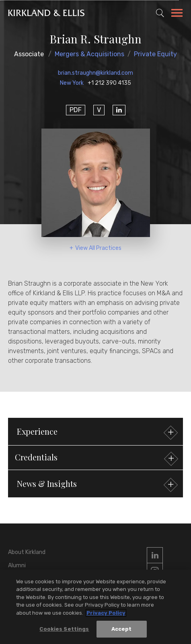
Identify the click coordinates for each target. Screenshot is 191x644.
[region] (95, 607)
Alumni (17, 565)
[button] (95, 458)
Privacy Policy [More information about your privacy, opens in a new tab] (106, 613)
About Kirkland (27, 552)
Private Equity (155, 54)
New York (72, 83)
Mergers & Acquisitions (89, 54)
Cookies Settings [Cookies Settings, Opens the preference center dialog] (64, 629)
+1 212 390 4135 (109, 83)
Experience (96, 432)
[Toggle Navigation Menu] (177, 14)
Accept (122, 629)
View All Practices (98, 248)
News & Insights (96, 485)
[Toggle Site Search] (160, 13)
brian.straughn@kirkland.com (95, 73)
